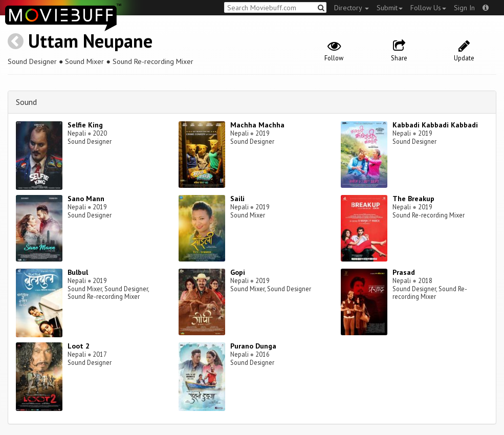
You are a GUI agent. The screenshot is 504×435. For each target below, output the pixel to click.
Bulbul (78, 272)
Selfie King (85, 125)
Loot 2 (79, 346)
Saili (237, 199)
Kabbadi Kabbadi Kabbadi (435, 125)
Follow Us (428, 8)
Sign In (464, 8)
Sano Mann (86, 199)
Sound (26, 102)
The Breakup (413, 199)
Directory (352, 8)
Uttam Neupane (90, 41)
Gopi (238, 272)
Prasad (404, 272)
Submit (390, 8)
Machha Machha (257, 125)
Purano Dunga (253, 346)
